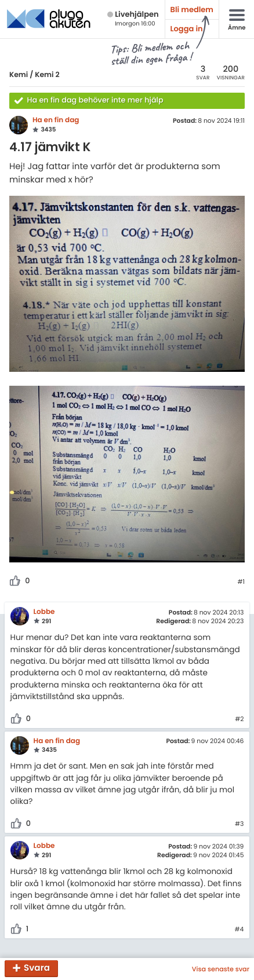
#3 (239, 824)
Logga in (187, 29)
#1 (241, 582)
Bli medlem (192, 10)
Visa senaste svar (221, 969)
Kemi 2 (47, 75)
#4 (240, 930)
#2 (239, 719)
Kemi (19, 75)
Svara (37, 969)
